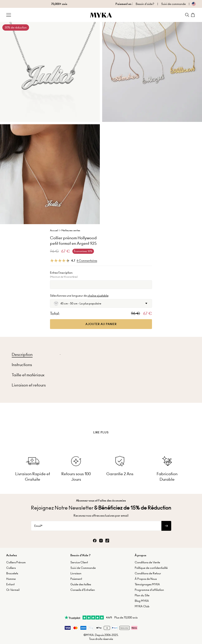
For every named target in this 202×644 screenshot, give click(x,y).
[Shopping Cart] (193, 15)
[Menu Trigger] (9, 15)
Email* (38, 526)
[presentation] (101, 423)
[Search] (187, 15)
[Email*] (96, 526)
